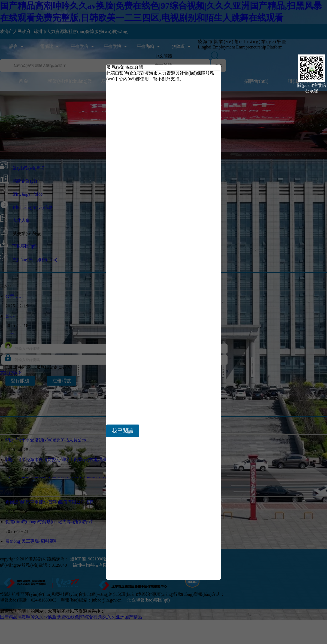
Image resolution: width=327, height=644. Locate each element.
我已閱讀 (123, 431)
